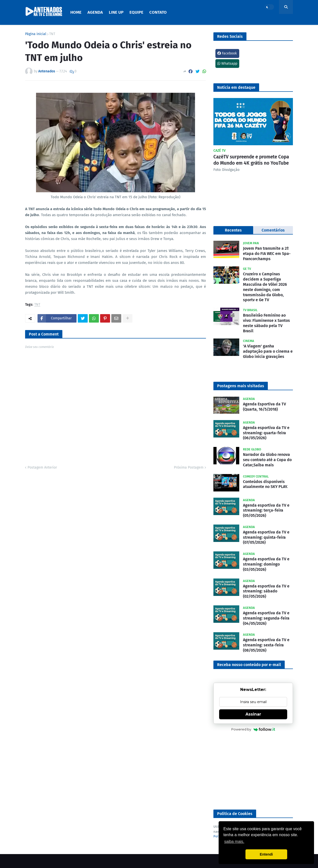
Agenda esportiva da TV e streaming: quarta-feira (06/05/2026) (266, 433)
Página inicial (36, 34)
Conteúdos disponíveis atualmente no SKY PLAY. (265, 484)
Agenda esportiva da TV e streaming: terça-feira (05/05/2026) (266, 510)
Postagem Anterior (42, 467)
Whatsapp (227, 64)
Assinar (253, 714)
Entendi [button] (266, 854)
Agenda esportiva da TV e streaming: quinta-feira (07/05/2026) (266, 537)
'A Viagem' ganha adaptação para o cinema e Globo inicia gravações (268, 351)
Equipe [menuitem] (136, 12)
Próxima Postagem (189, 467)
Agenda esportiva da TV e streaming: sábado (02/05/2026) (266, 591)
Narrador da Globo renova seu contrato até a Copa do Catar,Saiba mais (267, 460)
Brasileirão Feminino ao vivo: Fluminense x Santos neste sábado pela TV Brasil (266, 323)
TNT (52, 34)
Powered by (253, 729)
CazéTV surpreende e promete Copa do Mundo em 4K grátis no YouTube (251, 160)
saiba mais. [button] (234, 842)
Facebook (227, 53)
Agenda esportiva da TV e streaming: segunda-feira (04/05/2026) (266, 618)
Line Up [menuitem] (116, 12)
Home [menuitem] (76, 12)
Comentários (273, 230)
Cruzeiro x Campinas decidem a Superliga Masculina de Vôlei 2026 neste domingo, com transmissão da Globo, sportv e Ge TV (265, 287)
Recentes (233, 230)
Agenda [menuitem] (95, 12)
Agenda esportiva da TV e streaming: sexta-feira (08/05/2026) (266, 645)
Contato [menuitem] (158, 12)
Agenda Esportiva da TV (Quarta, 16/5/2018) (264, 407)
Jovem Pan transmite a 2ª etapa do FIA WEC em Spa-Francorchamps (267, 254)
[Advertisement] (253, 771)
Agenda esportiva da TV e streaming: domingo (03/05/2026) (266, 564)
